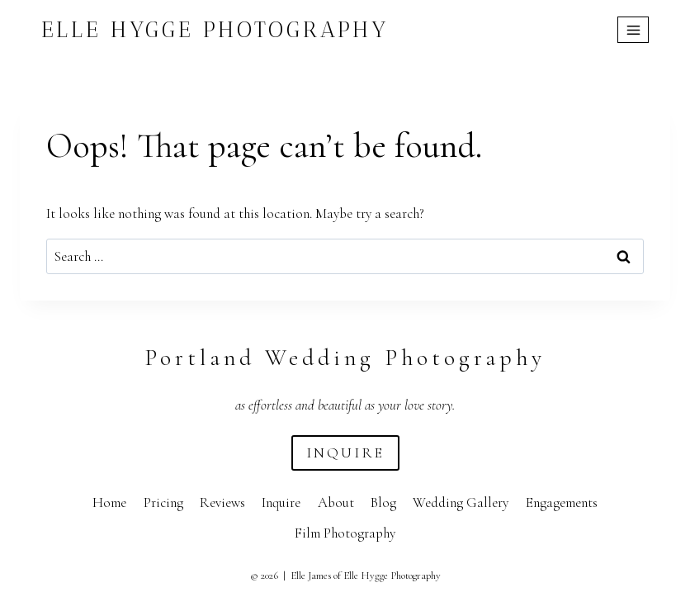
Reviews (222, 502)
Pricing (163, 502)
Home (109, 502)
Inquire (281, 502)
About (336, 502)
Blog (383, 502)
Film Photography (345, 533)
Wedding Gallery (461, 502)
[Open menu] (633, 30)
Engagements (562, 502)
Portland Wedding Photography (345, 358)
